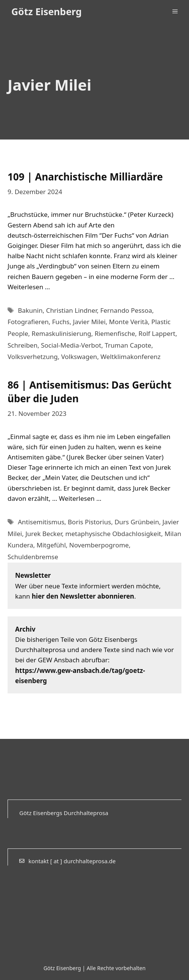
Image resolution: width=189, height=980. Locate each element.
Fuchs (61, 322)
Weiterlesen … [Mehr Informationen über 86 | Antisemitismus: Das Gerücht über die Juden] (80, 498)
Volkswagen (79, 357)
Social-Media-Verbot (71, 345)
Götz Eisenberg (46, 11)
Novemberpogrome (99, 545)
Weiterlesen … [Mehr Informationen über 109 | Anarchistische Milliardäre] (29, 287)
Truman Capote (128, 345)
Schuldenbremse (33, 557)
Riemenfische (115, 333)
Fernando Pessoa (126, 310)
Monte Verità (128, 322)
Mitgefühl (51, 545)
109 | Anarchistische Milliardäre (85, 177)
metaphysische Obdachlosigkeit (113, 534)
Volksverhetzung (33, 357)
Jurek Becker (44, 534)
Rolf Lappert (157, 333)
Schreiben (22, 345)
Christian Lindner (71, 310)
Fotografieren (28, 322)
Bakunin (30, 310)
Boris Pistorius (89, 522)
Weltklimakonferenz (131, 357)
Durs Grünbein (137, 522)
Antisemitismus (41, 522)
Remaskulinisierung (62, 333)
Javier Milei (89, 322)
